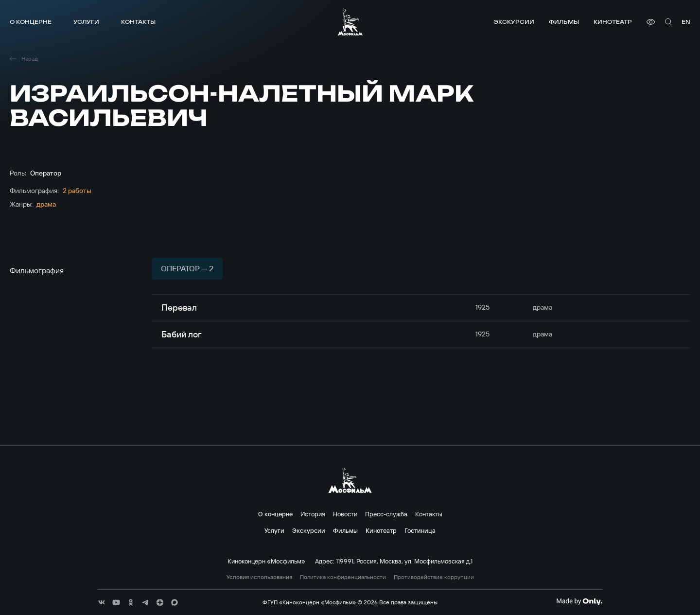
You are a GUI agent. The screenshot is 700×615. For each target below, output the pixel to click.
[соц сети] (102, 602)
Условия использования (259, 577)
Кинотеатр (613, 22)
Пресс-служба (386, 514)
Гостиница (420, 530)
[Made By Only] (579, 601)
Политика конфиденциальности (343, 577)
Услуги (86, 22)
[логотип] (350, 22)
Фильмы (564, 22)
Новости (345, 514)
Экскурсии (514, 22)
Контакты (138, 22)
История (313, 514)
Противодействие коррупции (434, 577)
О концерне (31, 22)
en (686, 22)
